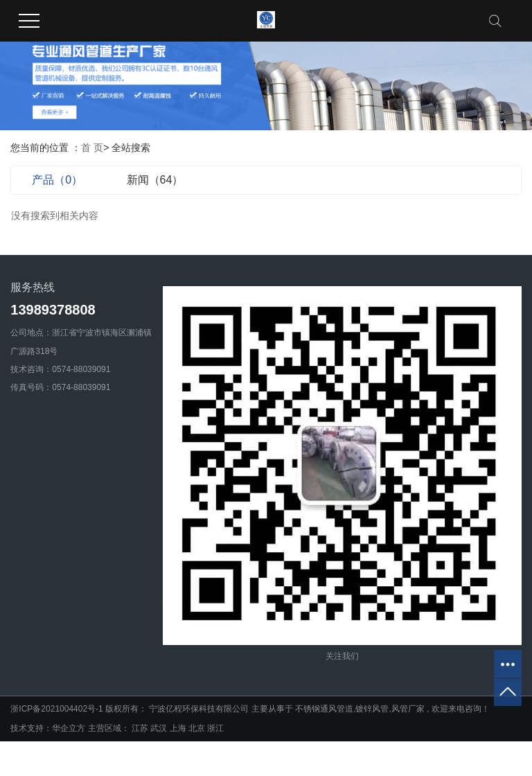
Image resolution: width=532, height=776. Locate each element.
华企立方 (69, 728)
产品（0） (57, 180)
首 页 (92, 148)
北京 (198, 728)
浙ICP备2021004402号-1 (56, 709)
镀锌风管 (372, 709)
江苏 (141, 728)
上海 (179, 728)
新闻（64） (155, 180)
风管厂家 (408, 709)
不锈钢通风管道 (324, 709)
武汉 (160, 728)
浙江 (215, 728)
